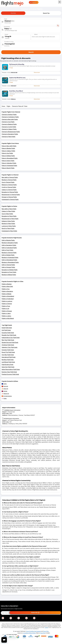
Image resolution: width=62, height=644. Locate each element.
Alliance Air (5, 394)
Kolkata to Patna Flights (8, 221)
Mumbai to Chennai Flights (9, 180)
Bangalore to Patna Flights (9, 216)
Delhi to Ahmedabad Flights (9, 260)
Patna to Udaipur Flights (8, 151)
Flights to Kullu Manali (8, 318)
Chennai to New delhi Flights (10, 119)
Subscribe (35, 613)
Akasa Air (5, 389)
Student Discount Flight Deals (10, 342)
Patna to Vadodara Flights (9, 163)
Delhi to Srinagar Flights (8, 267)
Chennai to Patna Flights (8, 137)
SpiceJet (5, 386)
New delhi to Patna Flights (9, 209)
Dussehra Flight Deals (8, 333)
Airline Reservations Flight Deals (11, 369)
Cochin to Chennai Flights (9, 187)
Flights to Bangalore (7, 291)
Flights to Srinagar (7, 311)
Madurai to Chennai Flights (9, 185)
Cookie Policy (43, 633)
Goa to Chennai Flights (8, 182)
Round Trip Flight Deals (8, 352)
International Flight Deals (9, 357)
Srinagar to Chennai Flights (9, 197)
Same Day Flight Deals (8, 367)
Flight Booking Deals (8, 365)
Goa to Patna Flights (7, 214)
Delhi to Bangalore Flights (9, 245)
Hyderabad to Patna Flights (9, 231)
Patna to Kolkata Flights (8, 156)
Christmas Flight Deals (8, 345)
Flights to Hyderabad (8, 299)
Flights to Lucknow (7, 301)
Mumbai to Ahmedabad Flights (10, 262)
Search (31, 52)
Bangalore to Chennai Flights (10, 192)
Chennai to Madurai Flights (9, 124)
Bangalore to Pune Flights (9, 272)
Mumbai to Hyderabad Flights (10, 257)
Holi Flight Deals (6, 330)
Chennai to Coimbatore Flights (10, 117)
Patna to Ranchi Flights (8, 168)
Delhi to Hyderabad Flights (9, 248)
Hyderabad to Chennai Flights (10, 199)
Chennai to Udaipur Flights (9, 129)
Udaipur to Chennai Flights (9, 190)
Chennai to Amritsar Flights (9, 114)
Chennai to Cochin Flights (9, 127)
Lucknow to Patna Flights (9, 226)
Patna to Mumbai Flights (8, 148)
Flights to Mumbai (7, 284)
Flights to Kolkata (6, 294)
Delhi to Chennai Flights (8, 265)
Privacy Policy (46, 631)
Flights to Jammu (6, 316)
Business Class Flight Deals (9, 372)
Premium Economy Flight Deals (10, 374)
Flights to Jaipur (6, 313)
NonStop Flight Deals (8, 360)
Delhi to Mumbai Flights (8, 240)
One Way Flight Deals (8, 355)
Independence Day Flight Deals (11, 338)
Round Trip (46, 13)
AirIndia (4, 391)
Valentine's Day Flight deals (10, 347)
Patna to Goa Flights (7, 153)
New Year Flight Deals (8, 340)
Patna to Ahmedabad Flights (10, 158)
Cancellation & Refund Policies (29, 633)
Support (46, 628)
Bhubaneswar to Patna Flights (10, 219)
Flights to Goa (6, 289)
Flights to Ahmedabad (8, 296)
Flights (8, 106)
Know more (37, 72)
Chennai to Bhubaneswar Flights (11, 132)
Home (3, 106)
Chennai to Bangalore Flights (10, 134)
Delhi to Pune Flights (7, 250)
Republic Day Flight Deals (9, 335)
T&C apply (11, 68)
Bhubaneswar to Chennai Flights (11, 195)
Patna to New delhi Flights (9, 146)
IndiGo (4, 384)
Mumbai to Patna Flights (8, 224)
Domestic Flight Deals (8, 350)
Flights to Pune (6, 306)
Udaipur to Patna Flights (8, 211)
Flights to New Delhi (7, 286)
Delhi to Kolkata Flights (8, 255)
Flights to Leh (5, 309)
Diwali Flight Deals (7, 328)
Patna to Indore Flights (8, 161)
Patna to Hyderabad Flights (9, 166)
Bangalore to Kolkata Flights (10, 270)
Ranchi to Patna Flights (8, 228)
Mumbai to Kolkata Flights (9, 275)
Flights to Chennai (7, 304)
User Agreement (38, 631)
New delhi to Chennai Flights (10, 177)
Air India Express (7, 396)
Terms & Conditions (30, 631)
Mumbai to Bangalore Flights (10, 243)
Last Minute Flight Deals (8, 362)
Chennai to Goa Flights (8, 122)
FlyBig (4, 399)
